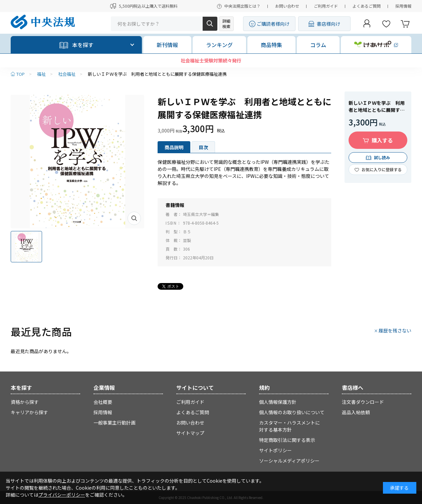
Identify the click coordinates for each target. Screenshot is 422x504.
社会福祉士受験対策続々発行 (211, 60)
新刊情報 (167, 45)
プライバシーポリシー (62, 495)
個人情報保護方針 (278, 402)
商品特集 (271, 45)
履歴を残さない (395, 330)
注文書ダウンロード (363, 402)
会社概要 (103, 402)
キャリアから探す (29, 412)
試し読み (382, 157)
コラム (318, 45)
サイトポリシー (275, 450)
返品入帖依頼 (356, 412)
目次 (203, 147)
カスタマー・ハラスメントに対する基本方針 (289, 426)
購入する (382, 140)
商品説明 (174, 147)
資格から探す (25, 402)
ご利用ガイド (326, 6)
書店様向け (329, 24)
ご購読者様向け (273, 24)
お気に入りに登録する (382, 169)
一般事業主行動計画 (115, 423)
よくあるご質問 (367, 6)
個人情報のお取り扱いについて (292, 412)
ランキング (219, 45)
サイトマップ (190, 433)
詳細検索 (226, 24)
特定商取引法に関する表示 (287, 440)
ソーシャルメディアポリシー (289, 461)
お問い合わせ (287, 6)
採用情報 (403, 6)
